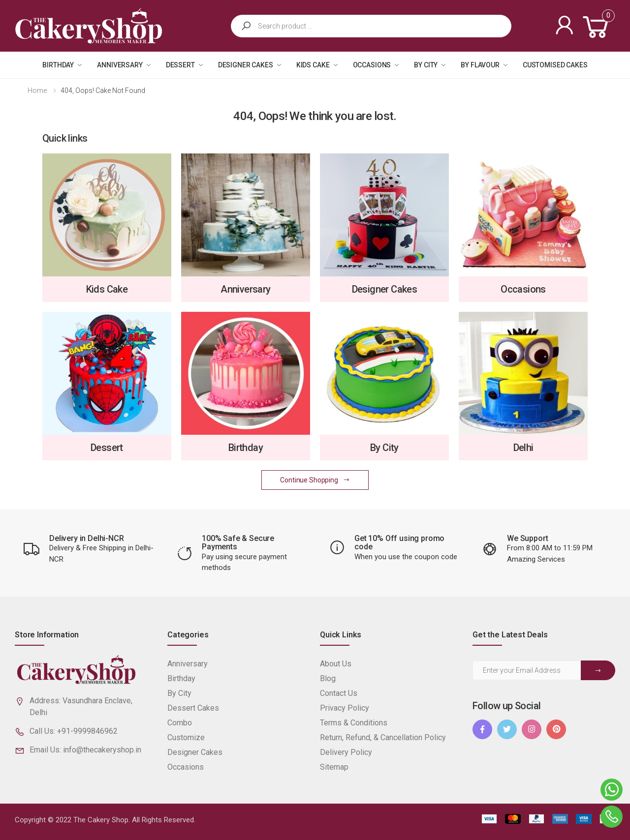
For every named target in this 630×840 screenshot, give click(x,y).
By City (426, 65)
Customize (186, 737)
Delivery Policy (346, 752)
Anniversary (120, 65)
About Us (336, 664)
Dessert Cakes (193, 708)
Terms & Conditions (354, 723)
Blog (328, 678)
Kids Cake (313, 65)
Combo (180, 723)
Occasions (372, 65)
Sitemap (334, 767)
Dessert (180, 65)
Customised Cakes (555, 65)
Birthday (58, 65)
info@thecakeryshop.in (102, 750)
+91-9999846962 (87, 731)
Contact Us (339, 693)
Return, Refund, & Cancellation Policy (383, 737)
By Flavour (480, 65)
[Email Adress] (527, 670)
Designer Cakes (246, 65)
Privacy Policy (345, 708)
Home (37, 90)
